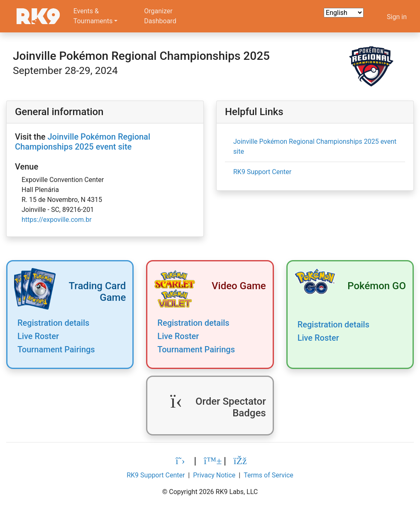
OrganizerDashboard (160, 16)
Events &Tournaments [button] (93, 16)
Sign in (397, 17)
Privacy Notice (214, 475)
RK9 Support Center (262, 172)
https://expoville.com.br (57, 220)
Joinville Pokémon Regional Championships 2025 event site (83, 142)
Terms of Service (269, 475)
